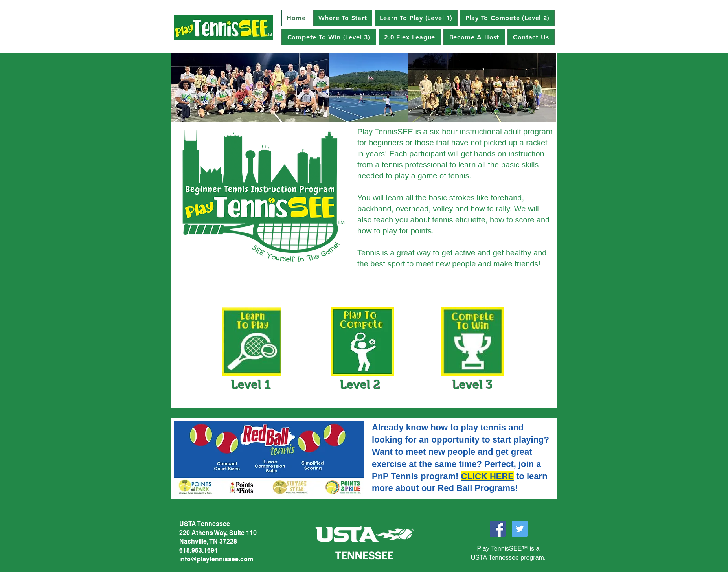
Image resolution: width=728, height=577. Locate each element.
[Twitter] (520, 529)
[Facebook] (498, 529)
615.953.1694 (199, 550)
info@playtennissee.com (216, 559)
